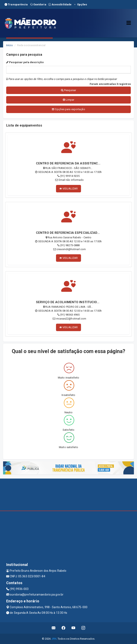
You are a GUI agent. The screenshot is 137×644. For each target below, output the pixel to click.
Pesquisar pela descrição (25, 62)
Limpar (68, 100)
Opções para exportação (68, 109)
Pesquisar (68, 90)
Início (10, 45)
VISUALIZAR (68, 189)
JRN (54, 639)
